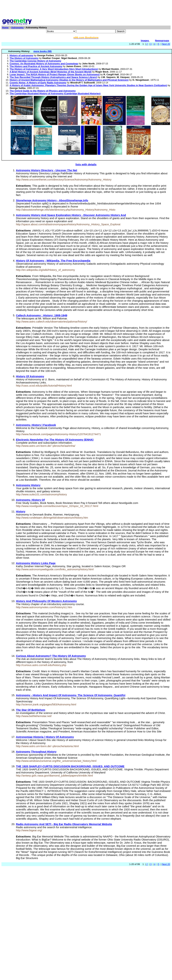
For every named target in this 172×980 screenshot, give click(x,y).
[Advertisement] (86, 10)
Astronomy (17, 27)
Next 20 (166, 44)
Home (5, 27)
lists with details (86, 164)
